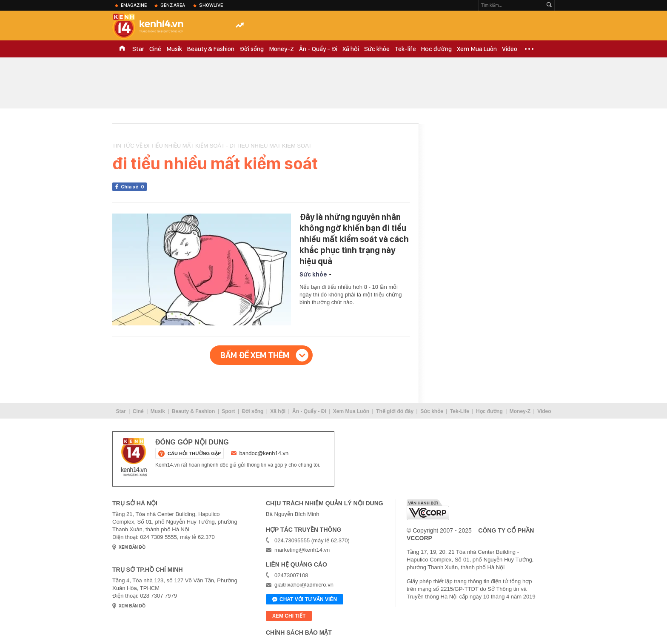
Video (510, 49)
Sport (228, 411)
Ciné (155, 49)
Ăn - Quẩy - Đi (318, 49)
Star (138, 49)
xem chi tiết (289, 616)
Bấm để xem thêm (255, 355)
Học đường (436, 49)
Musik (174, 49)
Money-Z (281, 49)
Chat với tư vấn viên (305, 600)
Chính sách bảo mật (299, 633)
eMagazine (134, 5)
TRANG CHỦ (122, 49)
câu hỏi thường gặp (194, 453)
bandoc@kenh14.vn (264, 453)
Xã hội (351, 49)
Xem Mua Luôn (477, 49)
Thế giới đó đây (395, 411)
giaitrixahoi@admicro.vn (304, 585)
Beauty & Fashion (211, 49)
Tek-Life (460, 411)
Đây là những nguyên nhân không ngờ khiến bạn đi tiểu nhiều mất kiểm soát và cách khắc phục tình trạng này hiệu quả (354, 239)
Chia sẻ (134, 187)
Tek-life (405, 49)
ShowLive (211, 5)
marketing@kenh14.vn (302, 550)
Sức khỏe (377, 49)
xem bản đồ (132, 547)
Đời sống (252, 49)
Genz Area (173, 5)
